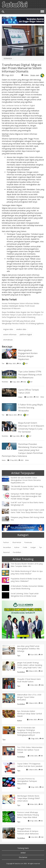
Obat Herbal (17, 542)
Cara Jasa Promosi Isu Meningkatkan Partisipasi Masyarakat (27, 781)
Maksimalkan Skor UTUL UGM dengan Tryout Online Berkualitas (29, 697)
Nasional (6, 552)
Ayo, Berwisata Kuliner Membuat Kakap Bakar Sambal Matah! (30, 714)
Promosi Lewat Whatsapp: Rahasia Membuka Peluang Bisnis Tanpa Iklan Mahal (28, 815)
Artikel (23, 853)
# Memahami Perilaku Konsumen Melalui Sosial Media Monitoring (27, 587)
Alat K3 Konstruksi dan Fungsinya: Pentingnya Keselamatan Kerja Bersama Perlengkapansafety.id (29, 731)
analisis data (21, 329)
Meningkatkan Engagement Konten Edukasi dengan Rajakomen (28, 355)
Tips (3, 363)
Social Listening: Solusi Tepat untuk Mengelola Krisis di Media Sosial (25, 595)
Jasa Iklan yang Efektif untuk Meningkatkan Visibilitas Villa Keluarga (28, 649)
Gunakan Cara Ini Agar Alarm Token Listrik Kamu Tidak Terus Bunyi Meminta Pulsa (27, 511)
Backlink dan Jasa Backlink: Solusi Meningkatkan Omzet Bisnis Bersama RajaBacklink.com (26, 480)
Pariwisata (28, 542)
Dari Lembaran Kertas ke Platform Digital (18, 105)
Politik (4, 460)
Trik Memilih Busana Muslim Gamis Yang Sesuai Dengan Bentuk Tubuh (27, 488)
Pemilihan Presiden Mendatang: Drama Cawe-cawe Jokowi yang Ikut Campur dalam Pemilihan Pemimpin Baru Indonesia (22, 450)
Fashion (6, 542)
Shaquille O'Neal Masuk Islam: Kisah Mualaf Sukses (29, 680)
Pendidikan (5, 382)
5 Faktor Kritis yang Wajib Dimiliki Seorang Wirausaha (30, 408)
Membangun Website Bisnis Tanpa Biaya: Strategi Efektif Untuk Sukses (28, 798)
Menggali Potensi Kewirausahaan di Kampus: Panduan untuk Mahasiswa (28, 831)
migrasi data (8, 329)
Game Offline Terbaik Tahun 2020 (29, 391)
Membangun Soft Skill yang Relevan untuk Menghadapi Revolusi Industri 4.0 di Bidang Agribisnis (23, 322)
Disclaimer (23, 857)
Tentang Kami (23, 848)
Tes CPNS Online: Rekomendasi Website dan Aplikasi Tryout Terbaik (30, 750)
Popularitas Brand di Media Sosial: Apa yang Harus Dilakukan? (26, 580)
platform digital (26, 334)
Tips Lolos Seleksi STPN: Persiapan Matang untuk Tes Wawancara (30, 374)
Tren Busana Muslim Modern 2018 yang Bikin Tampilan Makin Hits (27, 565)
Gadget (20, 397)
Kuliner (17, 547)
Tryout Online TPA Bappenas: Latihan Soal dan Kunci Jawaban (30, 765)
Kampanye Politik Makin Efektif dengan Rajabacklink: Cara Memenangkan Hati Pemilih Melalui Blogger (26, 496)
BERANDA (8, 58)
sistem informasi (10, 334)
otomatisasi (8, 340)
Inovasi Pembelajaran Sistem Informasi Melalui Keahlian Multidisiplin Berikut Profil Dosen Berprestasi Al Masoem (20, 306)
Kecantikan (7, 547)
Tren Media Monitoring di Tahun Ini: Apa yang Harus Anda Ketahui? (27, 572)
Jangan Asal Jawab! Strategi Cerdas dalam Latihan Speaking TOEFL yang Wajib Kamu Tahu (30, 665)
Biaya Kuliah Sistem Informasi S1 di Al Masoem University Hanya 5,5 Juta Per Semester (31, 427)
